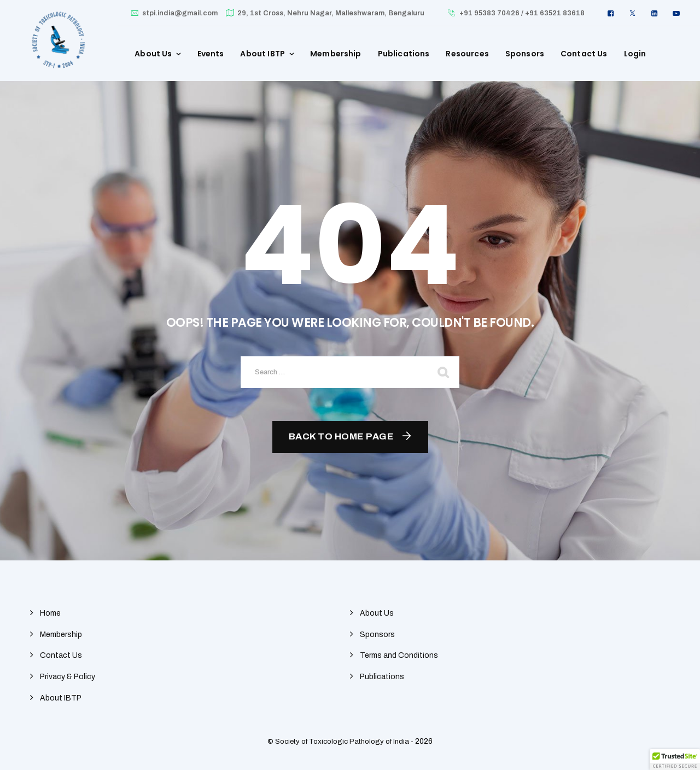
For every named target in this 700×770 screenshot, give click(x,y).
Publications (404, 54)
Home (50, 613)
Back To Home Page (342, 436)
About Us (153, 54)
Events (211, 54)
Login (635, 54)
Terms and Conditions (399, 655)
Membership (336, 54)
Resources (467, 54)
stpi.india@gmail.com (180, 13)
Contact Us (584, 54)
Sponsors (525, 54)
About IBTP (262, 54)
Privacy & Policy (68, 677)
